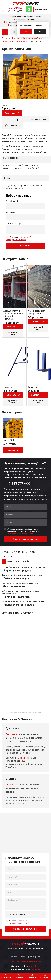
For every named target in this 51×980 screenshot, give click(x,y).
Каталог (16, 38)
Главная (6, 38)
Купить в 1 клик (39, 119)
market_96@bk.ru (15, 8)
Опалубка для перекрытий (15, 42)
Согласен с (19, 922)
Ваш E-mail (11, 212)
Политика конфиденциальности (26, 961)
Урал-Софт (34, 966)
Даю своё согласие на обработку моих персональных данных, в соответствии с (24, 531)
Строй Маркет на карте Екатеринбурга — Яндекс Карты (26, 712)
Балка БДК (9, 440)
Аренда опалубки (32, 38)
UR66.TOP (36, 969)
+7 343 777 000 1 (13, 11)
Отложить (15, 125)
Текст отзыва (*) (13, 224)
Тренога (8, 387)
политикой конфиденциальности (21, 533)
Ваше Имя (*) (12, 201)
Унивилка (33, 387)
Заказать (10, 113)
